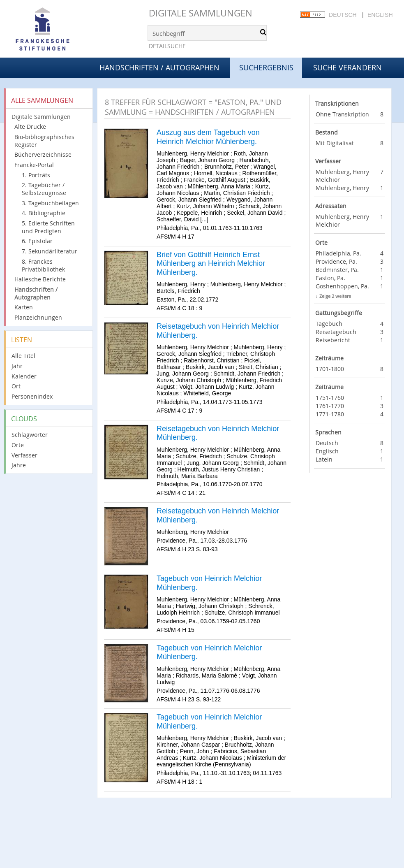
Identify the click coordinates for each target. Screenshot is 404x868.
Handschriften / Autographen (159, 67)
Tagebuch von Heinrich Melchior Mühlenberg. (209, 583)
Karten (24, 307)
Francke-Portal (34, 165)
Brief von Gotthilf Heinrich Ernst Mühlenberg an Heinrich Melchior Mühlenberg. (211, 263)
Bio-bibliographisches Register (44, 141)
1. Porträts (36, 175)
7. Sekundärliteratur (50, 251)
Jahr (17, 366)
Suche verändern (347, 67)
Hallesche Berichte (40, 279)
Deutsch (343, 15)
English (380, 15)
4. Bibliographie (44, 213)
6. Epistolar (37, 241)
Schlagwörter (30, 435)
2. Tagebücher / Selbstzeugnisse (44, 189)
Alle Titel (23, 356)
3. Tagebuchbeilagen (50, 203)
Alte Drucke (30, 126)
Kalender (24, 376)
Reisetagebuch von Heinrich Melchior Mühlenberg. (218, 331)
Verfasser (24, 455)
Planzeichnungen (38, 317)
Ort (16, 386)
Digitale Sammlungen (201, 13)
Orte (18, 445)
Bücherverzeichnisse (43, 154)
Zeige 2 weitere (335, 296)
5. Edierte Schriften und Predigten (48, 227)
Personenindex (32, 396)
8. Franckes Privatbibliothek (43, 265)
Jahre (19, 465)
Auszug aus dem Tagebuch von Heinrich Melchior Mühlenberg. (208, 137)
